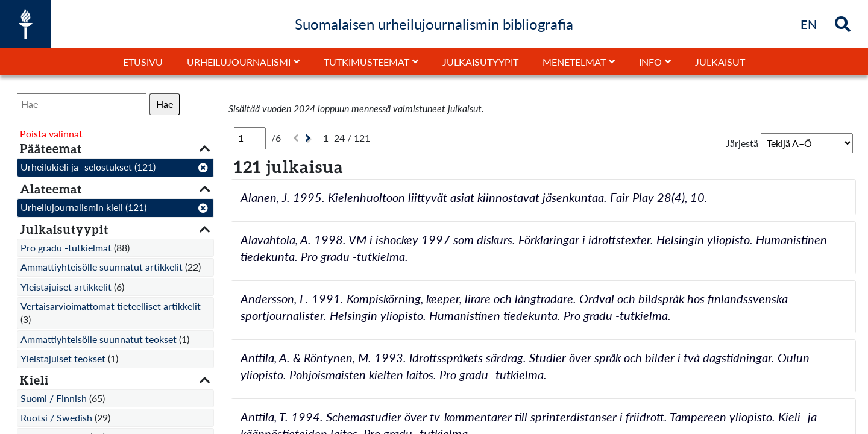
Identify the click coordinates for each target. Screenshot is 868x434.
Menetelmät (574, 62)
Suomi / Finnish (54, 398)
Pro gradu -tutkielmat (66, 247)
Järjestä (742, 143)
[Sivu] (250, 138)
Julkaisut (720, 62)
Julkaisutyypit (480, 62)
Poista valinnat (51, 134)
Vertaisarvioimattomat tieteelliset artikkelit (111, 306)
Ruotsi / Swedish (56, 417)
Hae (165, 104)
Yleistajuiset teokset (63, 358)
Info (650, 62)
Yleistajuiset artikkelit (66, 287)
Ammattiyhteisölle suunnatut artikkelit (102, 267)
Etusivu (143, 62)
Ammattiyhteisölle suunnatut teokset (99, 339)
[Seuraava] (310, 138)
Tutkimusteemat (366, 62)
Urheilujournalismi (239, 62)
